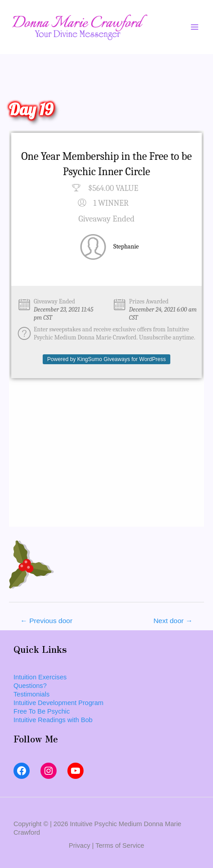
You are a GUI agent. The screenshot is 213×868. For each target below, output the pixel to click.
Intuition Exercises (40, 677)
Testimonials (31, 694)
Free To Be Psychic (42, 711)
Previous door (46, 621)
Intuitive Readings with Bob (53, 720)
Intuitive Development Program (58, 703)
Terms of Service (120, 845)
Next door (173, 621)
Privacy (80, 845)
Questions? (30, 686)
